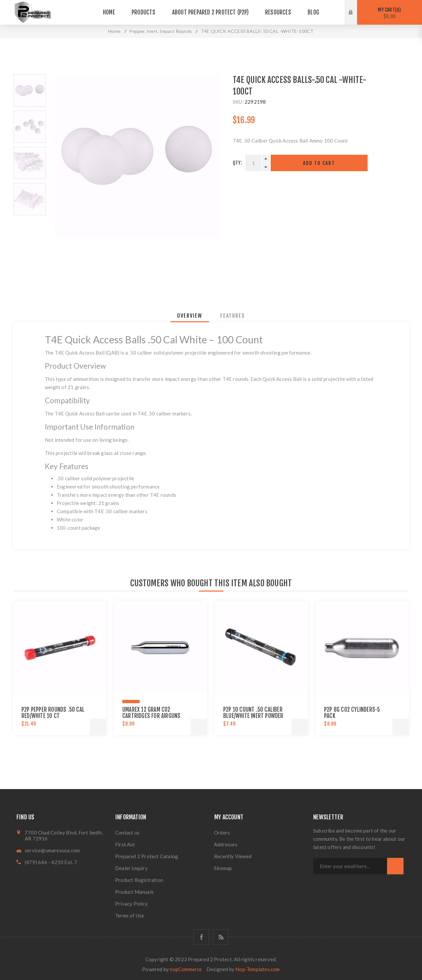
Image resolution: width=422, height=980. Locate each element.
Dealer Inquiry (131, 868)
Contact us (127, 833)
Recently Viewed (233, 856)
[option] (30, 91)
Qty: (237, 163)
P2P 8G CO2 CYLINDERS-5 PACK (352, 713)
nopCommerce (186, 969)
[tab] (190, 316)
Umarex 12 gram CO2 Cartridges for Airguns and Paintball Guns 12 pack (155, 716)
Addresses (226, 844)
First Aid (125, 844)
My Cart (390, 13)
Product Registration (139, 880)
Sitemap (223, 868)
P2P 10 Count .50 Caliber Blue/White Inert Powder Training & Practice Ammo (255, 716)
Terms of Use (130, 915)
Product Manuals (134, 892)
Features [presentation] (233, 316)
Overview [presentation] (190, 316)
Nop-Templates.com (257, 969)
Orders (222, 833)
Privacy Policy (131, 904)
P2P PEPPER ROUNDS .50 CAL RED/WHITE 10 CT (53, 713)
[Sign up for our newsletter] (350, 866)
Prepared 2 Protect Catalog (147, 856)
